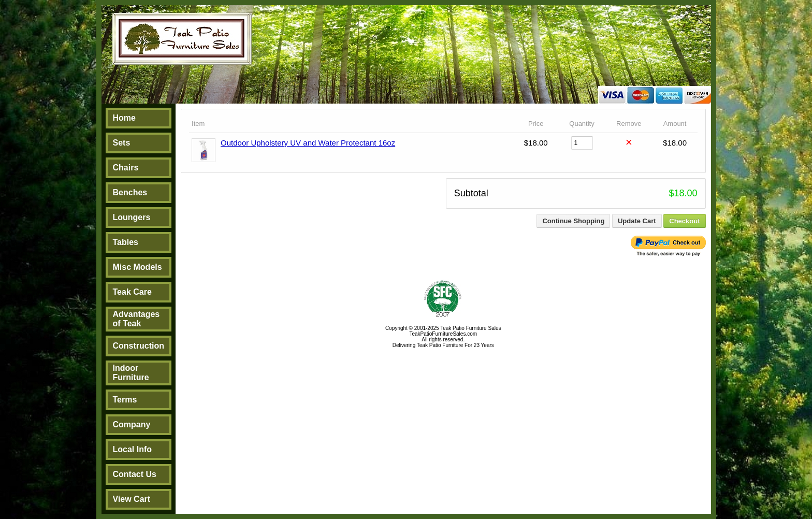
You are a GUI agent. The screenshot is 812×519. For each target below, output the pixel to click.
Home (124, 118)
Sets (122, 143)
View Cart (132, 499)
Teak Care (132, 292)
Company (132, 424)
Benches (130, 192)
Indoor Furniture (131, 373)
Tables (126, 242)
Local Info (133, 449)
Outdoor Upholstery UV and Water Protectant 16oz (308, 143)
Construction (139, 346)
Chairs (126, 168)
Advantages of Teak (136, 319)
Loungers (132, 217)
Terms (125, 400)
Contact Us (135, 474)
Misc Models (137, 267)
